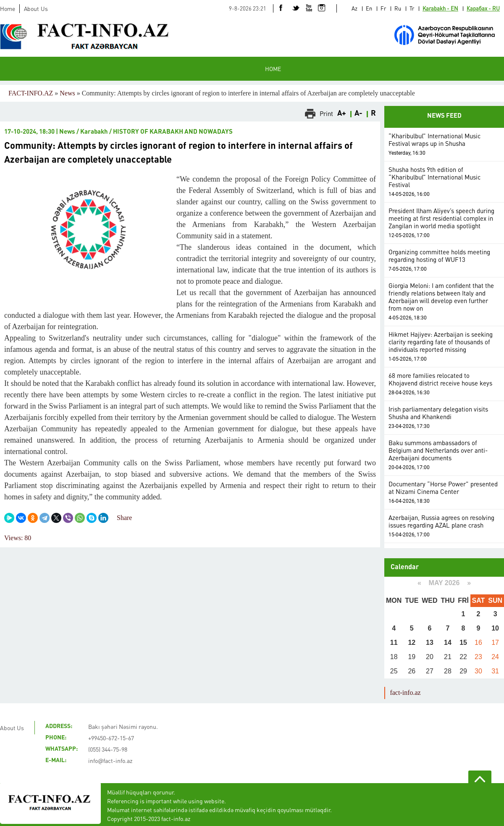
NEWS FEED (444, 116)
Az (354, 8)
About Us (36, 8)
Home (8, 8)
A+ (342, 113)
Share (124, 518)
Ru (398, 8)
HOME (273, 69)
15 (463, 643)
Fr (383, 8)
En (369, 8)
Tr (412, 8)
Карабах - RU (483, 8)
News (67, 93)
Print (326, 113)
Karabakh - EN (440, 8)
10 (495, 628)
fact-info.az (405, 693)
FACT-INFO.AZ (31, 93)
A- (358, 113)
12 (412, 643)
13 (430, 643)
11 (394, 643)
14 (448, 643)
